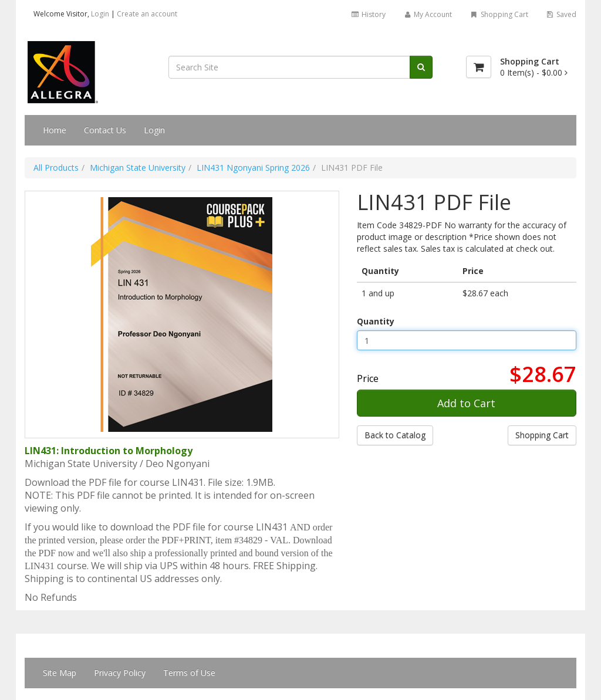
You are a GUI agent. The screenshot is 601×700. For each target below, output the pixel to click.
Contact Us (105, 130)
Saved (561, 14)
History (368, 14)
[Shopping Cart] (479, 67)
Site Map (60, 673)
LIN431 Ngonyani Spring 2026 (253, 168)
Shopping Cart (499, 14)
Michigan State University (138, 168)
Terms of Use (189, 673)
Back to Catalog (395, 435)
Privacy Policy (120, 673)
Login (100, 14)
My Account (428, 14)
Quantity (376, 321)
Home (55, 130)
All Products (56, 168)
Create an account (147, 14)
